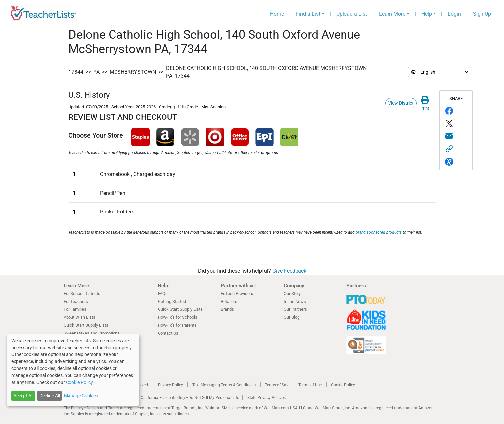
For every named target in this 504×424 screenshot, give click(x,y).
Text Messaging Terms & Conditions (224, 385)
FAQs (163, 293)
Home (277, 14)
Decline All (50, 396)
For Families (75, 309)
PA (96, 72)
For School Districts (82, 293)
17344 (76, 72)
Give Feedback (289, 271)
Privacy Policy (170, 385)
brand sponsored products (379, 232)
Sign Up (482, 14)
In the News (295, 301)
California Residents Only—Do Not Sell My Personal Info (190, 398)
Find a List (308, 14)
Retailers (229, 301)
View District (401, 103)
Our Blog (292, 317)
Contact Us (168, 333)
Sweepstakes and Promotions (92, 333)
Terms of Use (310, 385)
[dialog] (73, 370)
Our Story (292, 293)
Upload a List (352, 14)
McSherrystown (133, 72)
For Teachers (76, 301)
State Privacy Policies (266, 398)
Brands (227, 309)
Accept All (23, 396)
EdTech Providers (237, 293)
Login (454, 14)
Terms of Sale (277, 385)
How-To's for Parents (177, 325)
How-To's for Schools (178, 317)
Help (427, 14)
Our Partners (295, 309)
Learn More (392, 14)
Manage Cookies (81, 396)
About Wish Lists (79, 317)
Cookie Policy (343, 385)
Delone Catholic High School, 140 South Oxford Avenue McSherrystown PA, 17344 (266, 72)
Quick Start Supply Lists (86, 325)
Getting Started (172, 301)
